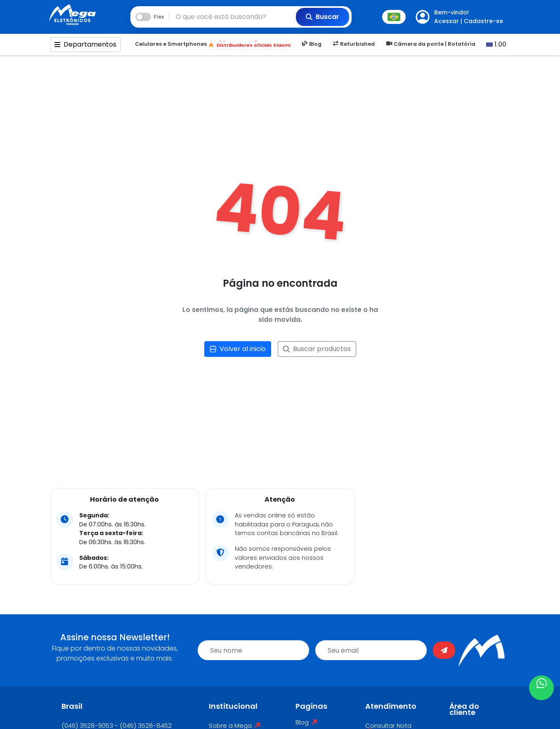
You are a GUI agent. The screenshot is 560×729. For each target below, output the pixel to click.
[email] (371, 650)
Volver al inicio (238, 349)
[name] (253, 650)
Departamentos (85, 44)
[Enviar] (444, 650)
